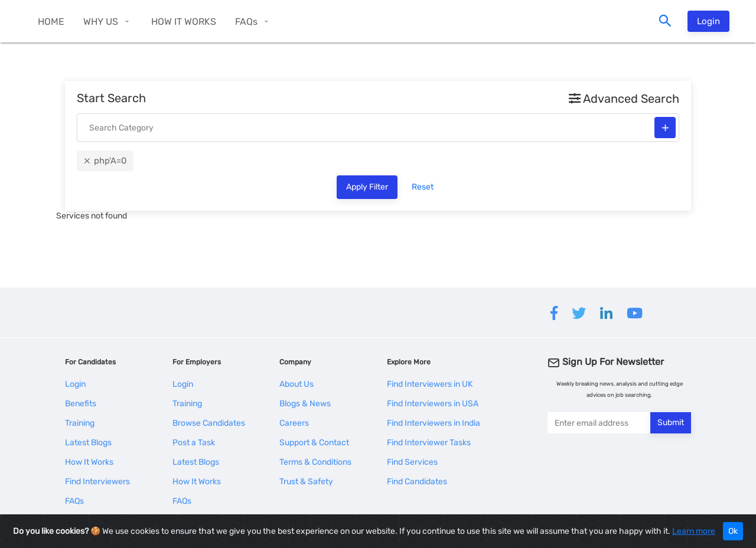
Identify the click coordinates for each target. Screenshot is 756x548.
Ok (733, 531)
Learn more (694, 531)
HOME (51, 22)
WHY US (101, 22)
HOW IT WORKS (184, 22)
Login (708, 21)
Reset (423, 187)
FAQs (246, 22)
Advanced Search (624, 99)
